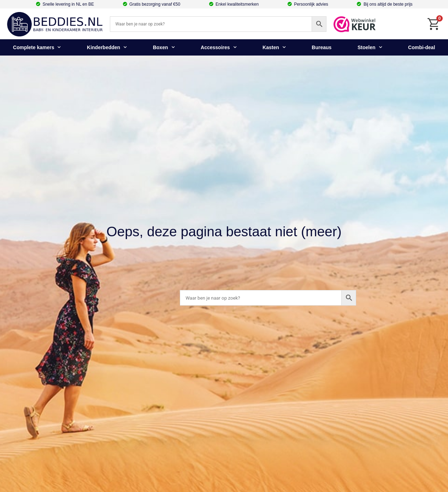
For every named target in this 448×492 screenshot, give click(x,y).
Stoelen (370, 47)
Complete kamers (37, 47)
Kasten (274, 47)
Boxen (164, 47)
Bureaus (322, 47)
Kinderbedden (107, 47)
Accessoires (219, 47)
